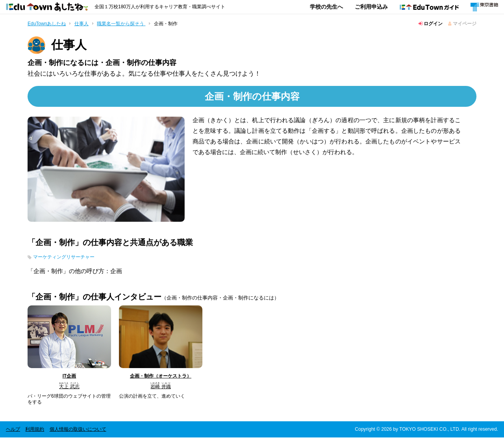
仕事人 (82, 24)
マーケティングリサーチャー (71, 260)
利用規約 (35, 433)
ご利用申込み (371, 7)
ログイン (431, 24)
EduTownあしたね (47, 24)
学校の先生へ (326, 7)
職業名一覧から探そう (121, 24)
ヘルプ (13, 433)
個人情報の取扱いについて (78, 433)
